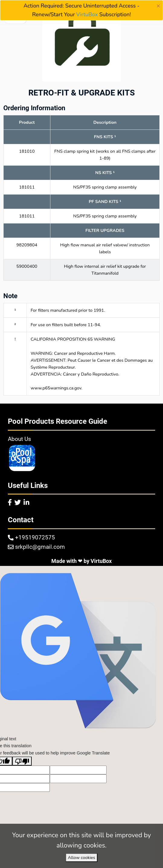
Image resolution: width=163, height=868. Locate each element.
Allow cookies (81, 857)
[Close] (158, 6)
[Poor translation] (22, 761)
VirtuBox (87, 14)
